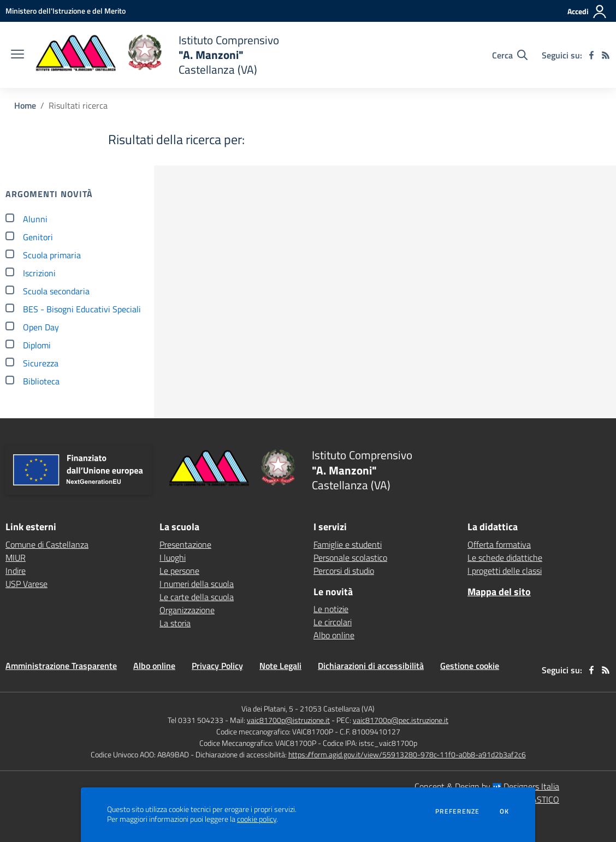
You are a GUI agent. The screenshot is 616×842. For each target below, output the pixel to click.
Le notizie (331, 609)
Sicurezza (41, 363)
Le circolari (333, 622)
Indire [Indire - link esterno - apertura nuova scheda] (16, 571)
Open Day (41, 327)
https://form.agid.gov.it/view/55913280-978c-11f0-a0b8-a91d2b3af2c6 (407, 754)
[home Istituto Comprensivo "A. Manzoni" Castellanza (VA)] (157, 55)
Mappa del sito (499, 592)
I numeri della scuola (197, 584)
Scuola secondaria (56, 291)
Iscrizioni (39, 273)
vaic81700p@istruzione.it (288, 720)
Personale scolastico (350, 558)
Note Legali (280, 666)
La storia (175, 623)
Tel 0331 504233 (196, 720)
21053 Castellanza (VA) (337, 708)
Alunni (35, 219)
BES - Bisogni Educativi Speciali (82, 309)
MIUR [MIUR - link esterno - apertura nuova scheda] (16, 558)
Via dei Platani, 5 (267, 708)
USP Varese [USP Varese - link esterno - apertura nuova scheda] (26, 584)
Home (25, 105)
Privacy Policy (217, 666)
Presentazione (185, 544)
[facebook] (591, 55)
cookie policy (257, 819)
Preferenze (457, 811)
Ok (505, 811)
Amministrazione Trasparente (61, 666)
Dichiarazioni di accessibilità (371, 666)
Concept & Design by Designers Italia (487, 786)
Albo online (334, 635)
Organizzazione (187, 610)
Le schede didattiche (505, 558)
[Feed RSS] (606, 55)
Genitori (38, 237)
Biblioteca (41, 381)
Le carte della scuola (197, 597)
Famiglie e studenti (348, 544)
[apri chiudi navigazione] (17, 55)
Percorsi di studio (344, 571)
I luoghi (173, 558)
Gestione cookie (470, 666)
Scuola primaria (52, 255)
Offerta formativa (499, 544)
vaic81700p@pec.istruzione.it (401, 720)
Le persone (179, 571)
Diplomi (37, 345)
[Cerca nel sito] (510, 55)
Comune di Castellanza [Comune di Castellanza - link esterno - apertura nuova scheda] (47, 544)
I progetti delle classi (505, 571)
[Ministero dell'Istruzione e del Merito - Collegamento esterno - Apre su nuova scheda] (66, 11)
